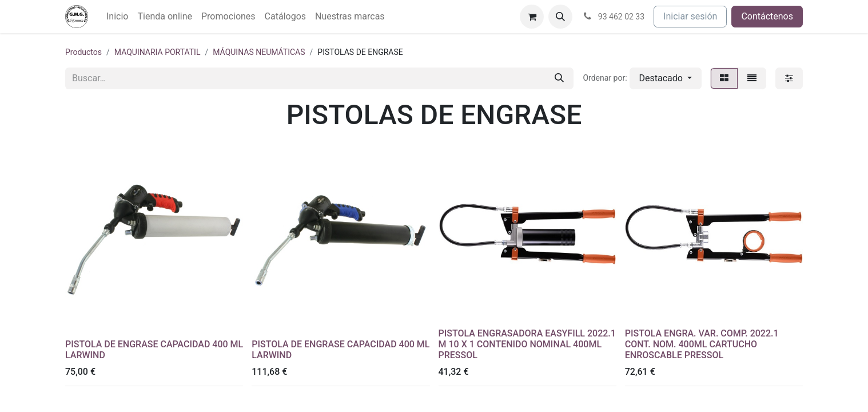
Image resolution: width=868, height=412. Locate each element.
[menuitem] (117, 17)
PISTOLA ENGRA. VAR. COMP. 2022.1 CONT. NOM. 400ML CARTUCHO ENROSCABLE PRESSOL (702, 344)
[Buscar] (559, 78)
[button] (560, 17)
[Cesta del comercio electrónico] (532, 17)
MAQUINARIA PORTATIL (158, 52)
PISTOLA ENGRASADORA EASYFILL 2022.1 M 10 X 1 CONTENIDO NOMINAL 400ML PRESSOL (527, 344)
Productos (83, 52)
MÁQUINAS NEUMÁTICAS (259, 52)
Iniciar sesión (690, 16)
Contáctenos (767, 16)
